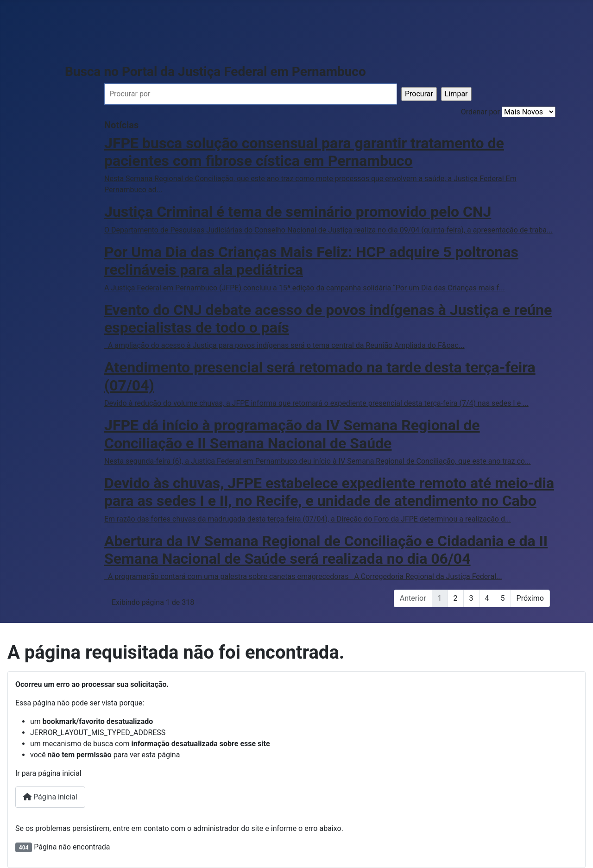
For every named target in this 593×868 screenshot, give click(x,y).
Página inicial (50, 797)
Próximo (530, 598)
